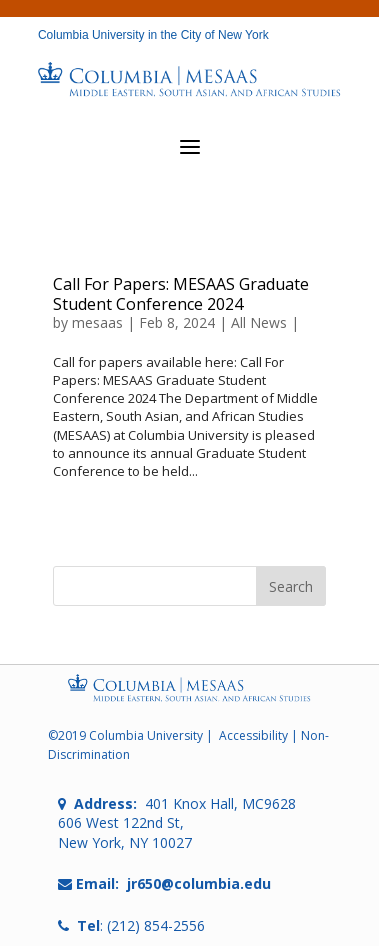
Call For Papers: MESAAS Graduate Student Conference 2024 (181, 293)
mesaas (97, 322)
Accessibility (253, 735)
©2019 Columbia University (125, 735)
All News (259, 322)
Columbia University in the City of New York (153, 35)
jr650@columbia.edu (199, 883)
